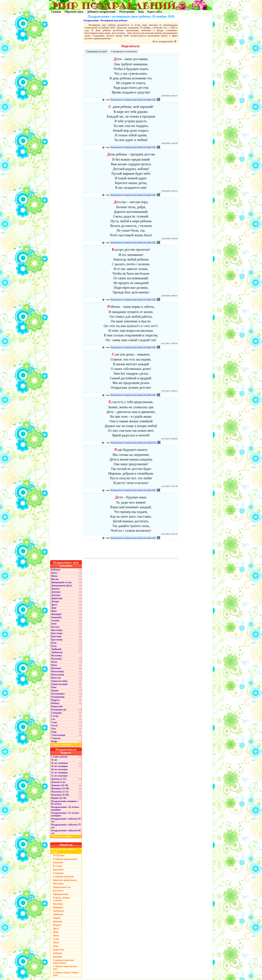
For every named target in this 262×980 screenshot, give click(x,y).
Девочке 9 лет (58, 782)
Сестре (55, 716)
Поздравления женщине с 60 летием (65, 803)
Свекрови (56, 713)
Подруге (55, 700)
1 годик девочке (59, 757)
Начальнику (58, 671)
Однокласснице (59, 684)
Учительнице (58, 735)
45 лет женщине (59, 763)
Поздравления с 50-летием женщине (65, 808)
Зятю (54, 624)
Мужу (54, 665)
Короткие (58, 863)
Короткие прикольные (65, 880)
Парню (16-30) (59, 798)
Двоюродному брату (62, 586)
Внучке (55, 579)
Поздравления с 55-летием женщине (65, 814)
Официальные (61, 894)
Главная (56, 12)
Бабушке (56, 570)
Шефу (54, 741)
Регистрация (127, 12)
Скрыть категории (67, 745)
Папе (54, 687)
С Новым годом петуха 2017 (65, 968)
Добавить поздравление (101, 12)
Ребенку (55, 703)
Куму (54, 646)
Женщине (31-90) (60, 789)
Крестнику (57, 630)
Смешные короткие (63, 877)
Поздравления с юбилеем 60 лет (66, 832)
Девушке (56, 592)
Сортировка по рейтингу (124, 51)
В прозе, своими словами (61, 899)
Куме (54, 643)
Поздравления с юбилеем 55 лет (66, 826)
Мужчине (56, 668)
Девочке (55, 589)
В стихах (58, 866)
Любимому (57, 652)
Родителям (57, 706)
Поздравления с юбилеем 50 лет (66, 820)
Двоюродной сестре (61, 582)
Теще (54, 732)
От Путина (59, 855)
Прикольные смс (62, 887)
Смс (53, 719)
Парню (55, 691)
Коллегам (58, 891)
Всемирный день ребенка (114, 21)
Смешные (58, 873)
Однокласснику (59, 681)
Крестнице (57, 633)
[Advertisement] (131, 550)
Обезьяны (58, 884)
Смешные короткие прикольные (63, 961)
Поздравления (91, 21)
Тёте (54, 729)
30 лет (54, 760)
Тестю (54, 726)
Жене (54, 611)
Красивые (58, 870)
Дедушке (56, 595)
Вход (141, 12)
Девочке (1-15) (59, 779)
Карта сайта (155, 12)
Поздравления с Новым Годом (64, 851)
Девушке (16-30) (60, 785)
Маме (54, 662)
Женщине (56, 614)
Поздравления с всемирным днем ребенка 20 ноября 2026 (133, 100)
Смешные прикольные (65, 859)
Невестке (56, 678)
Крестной (56, 636)
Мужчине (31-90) (60, 795)
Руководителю (59, 710)
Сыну (54, 722)
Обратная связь (74, 12)
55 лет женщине (59, 773)
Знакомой (56, 617)
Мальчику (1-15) (60, 792)
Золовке (55, 621)
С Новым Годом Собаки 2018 (66, 974)
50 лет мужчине (59, 769)
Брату (54, 573)
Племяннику (58, 694)
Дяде (54, 608)
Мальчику (57, 656)
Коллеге (55, 627)
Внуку (54, 576)
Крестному (57, 640)
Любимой (56, 649)
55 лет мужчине (59, 776)
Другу (54, 605)
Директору (57, 598)
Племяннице (58, 697)
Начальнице (58, 675)
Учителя (56, 738)
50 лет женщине (59, 766)
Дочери (55, 601)
